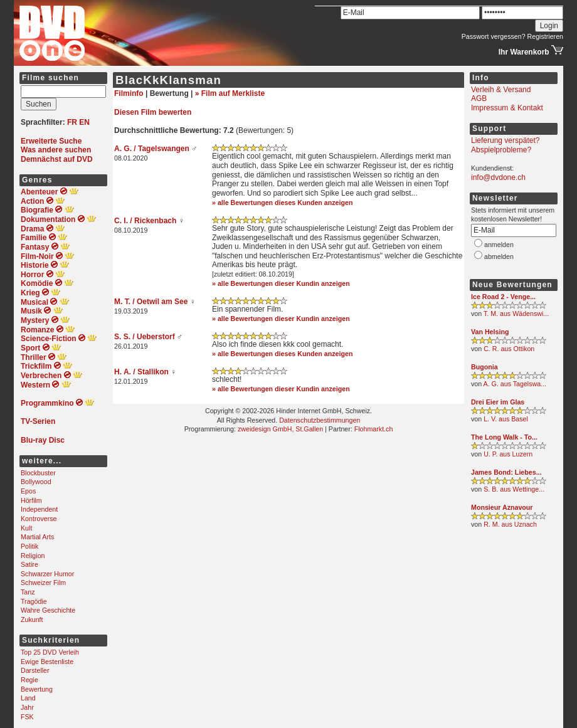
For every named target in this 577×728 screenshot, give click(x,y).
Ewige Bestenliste (47, 662)
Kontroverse (39, 519)
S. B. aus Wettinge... (514, 489)
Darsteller (35, 670)
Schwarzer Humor (47, 574)
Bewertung (37, 689)
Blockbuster (38, 473)
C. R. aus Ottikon (509, 349)
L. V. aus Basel (506, 419)
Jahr (27, 707)
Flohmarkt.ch (374, 429)
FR (72, 122)
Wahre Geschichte (48, 610)
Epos (28, 491)
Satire (29, 564)
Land (28, 698)
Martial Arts (37, 537)
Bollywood (36, 482)
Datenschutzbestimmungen (320, 420)
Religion (33, 556)
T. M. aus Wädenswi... (516, 314)
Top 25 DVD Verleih (50, 652)
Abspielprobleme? (501, 150)
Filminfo (129, 93)
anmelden (499, 245)
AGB (479, 98)
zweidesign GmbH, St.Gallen (280, 429)
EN (84, 122)
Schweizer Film (43, 583)
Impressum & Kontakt (507, 108)
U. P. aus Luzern (508, 454)
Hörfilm (31, 500)
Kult (26, 528)
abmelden (499, 256)
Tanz (28, 592)
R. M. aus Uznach (510, 524)
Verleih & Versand (501, 90)
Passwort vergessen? (494, 36)
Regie (29, 680)
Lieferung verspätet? (505, 140)
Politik (29, 546)
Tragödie (34, 601)
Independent (39, 509)
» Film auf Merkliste (230, 93)
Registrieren (545, 36)
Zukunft (32, 620)
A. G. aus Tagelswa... (515, 384)
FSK (27, 717)
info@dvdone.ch (498, 177)
